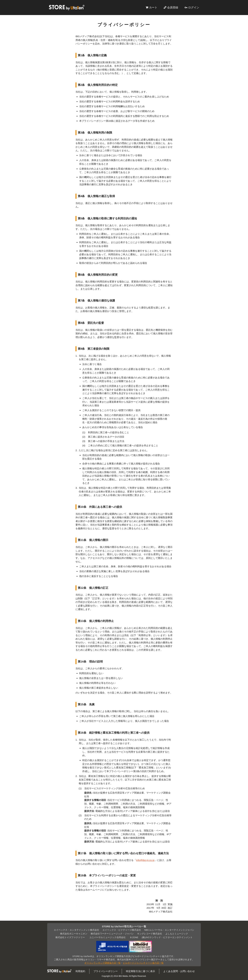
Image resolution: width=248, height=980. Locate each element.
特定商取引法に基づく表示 (140, 971)
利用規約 (80, 971)
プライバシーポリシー (106, 971)
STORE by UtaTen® (67, 7)
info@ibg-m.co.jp (145, 860)
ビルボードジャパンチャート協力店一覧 (143, 963)
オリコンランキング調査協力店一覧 (102, 963)
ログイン (194, 7)
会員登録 (173, 7)
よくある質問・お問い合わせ (179, 971)
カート (153, 7)
